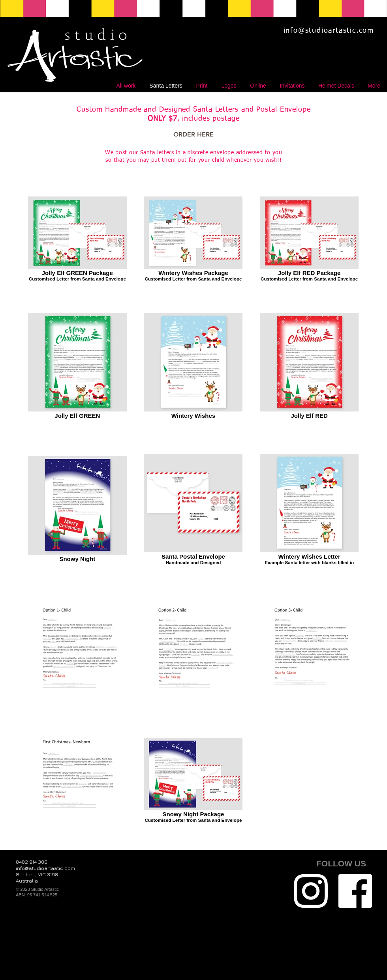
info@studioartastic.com (329, 31)
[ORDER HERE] (193, 135)
